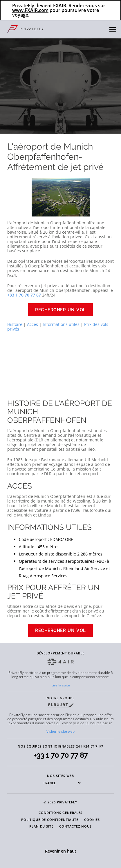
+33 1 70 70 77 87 (61, 755)
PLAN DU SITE (41, 826)
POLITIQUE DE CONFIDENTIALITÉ (50, 820)
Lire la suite (61, 685)
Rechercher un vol (60, 310)
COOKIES (92, 820)
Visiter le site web (60, 731)
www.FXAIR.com (30, 10)
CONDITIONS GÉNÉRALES (61, 813)
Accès (32, 324)
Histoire (15, 324)
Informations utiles (61, 324)
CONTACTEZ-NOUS (75, 826)
